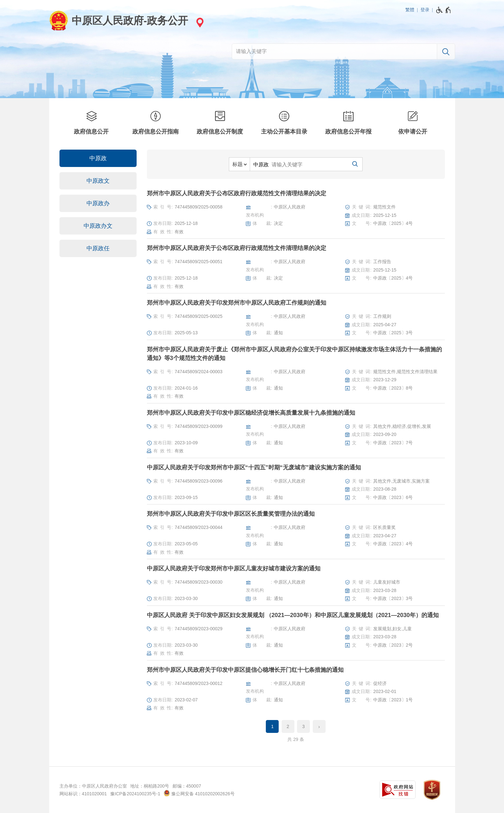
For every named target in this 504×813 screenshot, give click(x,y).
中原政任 (98, 248)
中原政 (98, 158)
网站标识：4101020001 (83, 794)
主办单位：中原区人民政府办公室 (93, 786)
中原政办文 (98, 226)
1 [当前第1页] (272, 726)
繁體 (410, 10)
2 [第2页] (288, 726)
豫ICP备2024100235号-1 (135, 794)
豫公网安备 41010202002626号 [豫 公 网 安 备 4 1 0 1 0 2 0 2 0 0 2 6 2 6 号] (199, 793)
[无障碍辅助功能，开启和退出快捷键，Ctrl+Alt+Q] (444, 10)
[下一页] (319, 726)
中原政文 (98, 181)
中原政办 (98, 203)
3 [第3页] (303, 726)
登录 (425, 10)
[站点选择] (199, 22)
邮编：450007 (187, 786)
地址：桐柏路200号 (150, 786)
